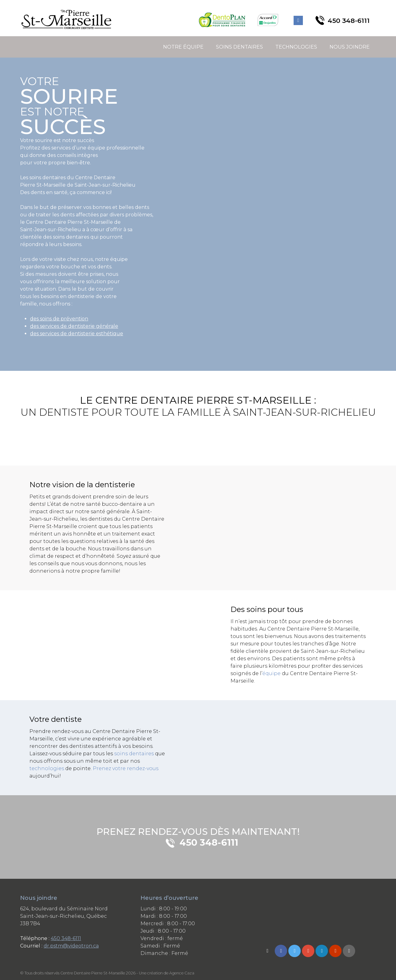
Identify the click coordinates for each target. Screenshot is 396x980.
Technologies (296, 47)
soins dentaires (134, 754)
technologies (47, 768)
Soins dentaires (239, 47)
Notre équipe (183, 47)
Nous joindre (350, 47)
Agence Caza (182, 973)
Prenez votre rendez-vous (126, 768)
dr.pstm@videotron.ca (71, 946)
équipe (271, 673)
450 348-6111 (66, 938)
